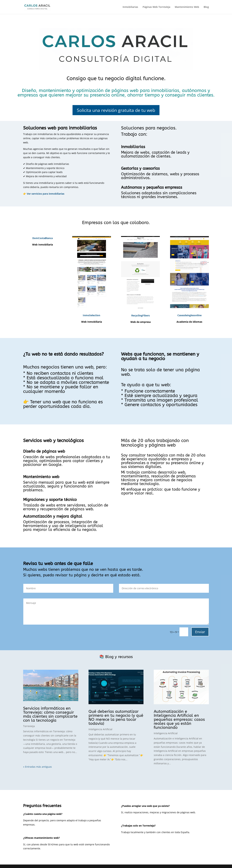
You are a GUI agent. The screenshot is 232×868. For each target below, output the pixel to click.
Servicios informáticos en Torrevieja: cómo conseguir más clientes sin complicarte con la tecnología (50, 714)
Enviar (200, 632)
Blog (206, 7)
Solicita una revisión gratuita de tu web (116, 110)
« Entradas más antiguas (37, 767)
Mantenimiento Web (187, 7)
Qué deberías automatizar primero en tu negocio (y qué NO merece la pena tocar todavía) (116, 717)
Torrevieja (29, 726)
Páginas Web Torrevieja (156, 7)
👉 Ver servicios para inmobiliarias (44, 194)
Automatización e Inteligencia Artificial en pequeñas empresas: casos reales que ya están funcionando (179, 719)
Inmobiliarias (130, 7)
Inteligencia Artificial (100, 729)
